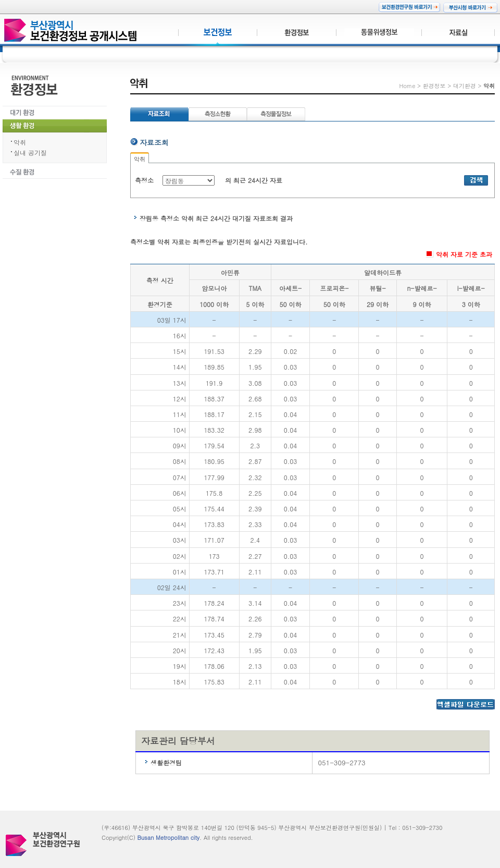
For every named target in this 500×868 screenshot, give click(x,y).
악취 (20, 142)
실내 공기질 (30, 152)
